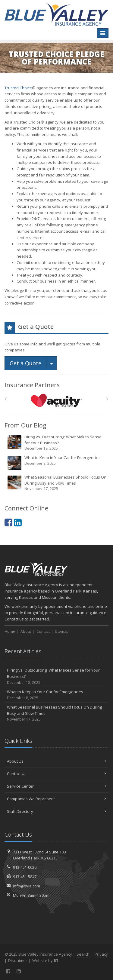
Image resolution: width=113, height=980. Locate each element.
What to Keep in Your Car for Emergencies (57, 463)
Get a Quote (25, 363)
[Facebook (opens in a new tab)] (8, 522)
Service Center (56, 786)
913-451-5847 (25, 877)
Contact (43, 631)
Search (83, 954)
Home (10, 631)
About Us (56, 761)
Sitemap (62, 631)
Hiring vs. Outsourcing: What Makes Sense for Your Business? (57, 443)
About (26, 631)
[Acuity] (56, 400)
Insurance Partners (32, 385)
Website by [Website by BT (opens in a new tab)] (45, 960)
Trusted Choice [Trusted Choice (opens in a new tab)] (18, 88)
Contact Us (56, 773)
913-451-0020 (25, 867)
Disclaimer (18, 960)
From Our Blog (25, 425)
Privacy (101, 954)
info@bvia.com (27, 886)
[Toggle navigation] (103, 33)
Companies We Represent (56, 799)
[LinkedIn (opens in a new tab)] (18, 522)
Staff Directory (56, 811)
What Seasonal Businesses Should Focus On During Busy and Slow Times (57, 483)
